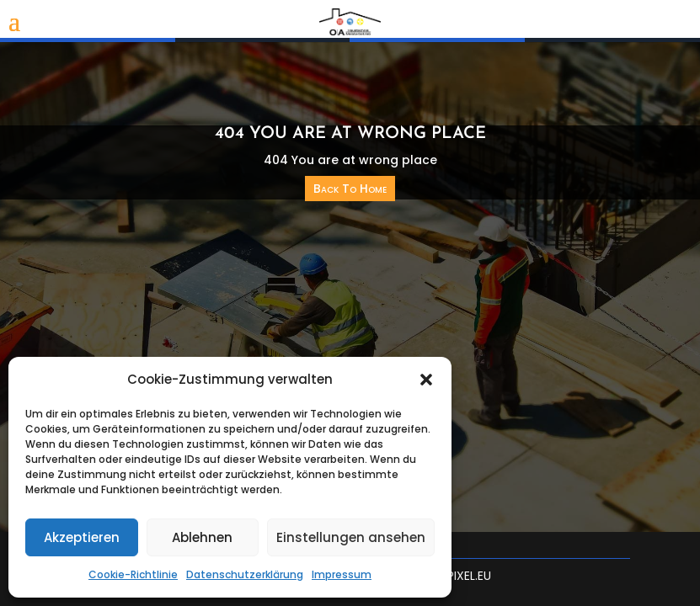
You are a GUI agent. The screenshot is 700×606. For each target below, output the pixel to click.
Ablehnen (202, 537)
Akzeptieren (82, 537)
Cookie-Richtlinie (133, 574)
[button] (426, 380)
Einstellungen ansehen (351, 537)
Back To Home (350, 189)
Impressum (342, 574)
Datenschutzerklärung (245, 574)
